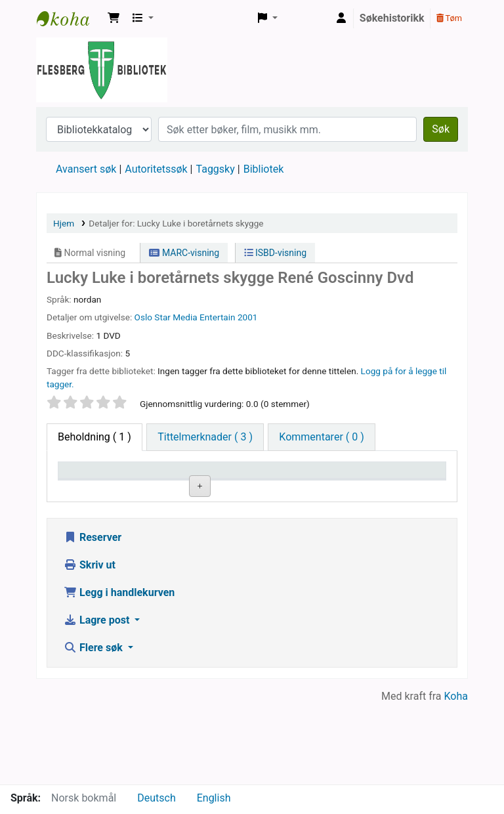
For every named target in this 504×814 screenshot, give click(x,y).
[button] (114, 18)
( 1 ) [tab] (94, 437)
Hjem (64, 223)
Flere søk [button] (94, 728)
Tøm (449, 18)
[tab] (205, 437)
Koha (456, 776)
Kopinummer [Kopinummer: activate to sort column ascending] (326, 489)
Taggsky (216, 169)
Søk (441, 129)
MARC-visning (184, 253)
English (214, 798)
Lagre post (98, 700)
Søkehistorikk (392, 18)
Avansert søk (86, 169)
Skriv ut (90, 645)
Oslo (143, 317)
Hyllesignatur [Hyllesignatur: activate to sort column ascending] (249, 489)
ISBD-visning (276, 253)
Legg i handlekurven (119, 673)
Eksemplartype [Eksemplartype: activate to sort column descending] (98, 489)
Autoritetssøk (156, 169)
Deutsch (156, 798)
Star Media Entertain (195, 317)
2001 (248, 317)
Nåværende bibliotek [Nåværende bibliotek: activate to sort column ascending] (168, 482)
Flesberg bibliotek (70, 18)
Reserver (93, 617)
